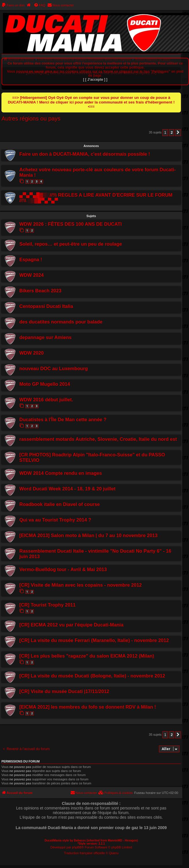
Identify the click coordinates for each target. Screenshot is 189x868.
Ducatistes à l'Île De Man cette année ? (63, 419)
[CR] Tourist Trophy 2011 (47, 605)
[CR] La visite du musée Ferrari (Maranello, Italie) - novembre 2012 (94, 640)
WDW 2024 (31, 275)
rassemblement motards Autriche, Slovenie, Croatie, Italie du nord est (98, 439)
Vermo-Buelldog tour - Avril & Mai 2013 (63, 569)
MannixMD (115, 840)
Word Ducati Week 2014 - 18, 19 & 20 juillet (67, 489)
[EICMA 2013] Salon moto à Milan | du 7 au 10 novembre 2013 (88, 535)
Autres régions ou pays (31, 118)
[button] (178, 133)
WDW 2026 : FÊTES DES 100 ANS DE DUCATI (71, 224)
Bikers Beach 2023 (40, 291)
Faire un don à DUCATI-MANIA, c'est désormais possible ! (85, 154)
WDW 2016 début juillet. (46, 400)
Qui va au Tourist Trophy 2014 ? (55, 520)
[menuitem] (13, 5)
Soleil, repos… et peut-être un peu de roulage (71, 244)
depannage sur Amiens (45, 337)
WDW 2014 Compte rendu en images (61, 473)
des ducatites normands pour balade (61, 322)
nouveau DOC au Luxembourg (54, 368)
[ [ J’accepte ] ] (95, 80)
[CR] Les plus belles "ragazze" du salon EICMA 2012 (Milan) (87, 656)
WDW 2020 (31, 353)
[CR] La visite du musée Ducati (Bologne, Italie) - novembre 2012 (92, 676)
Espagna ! (31, 259)
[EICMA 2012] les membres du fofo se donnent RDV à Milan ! (88, 707)
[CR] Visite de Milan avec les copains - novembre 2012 (81, 585)
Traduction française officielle (85, 853)
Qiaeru (114, 853)
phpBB (77, 847)
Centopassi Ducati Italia (46, 306)
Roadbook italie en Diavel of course (60, 504)
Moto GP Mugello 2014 (45, 384)
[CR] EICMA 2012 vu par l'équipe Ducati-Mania (71, 625)
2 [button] (172, 132)
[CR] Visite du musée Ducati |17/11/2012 (64, 691)
